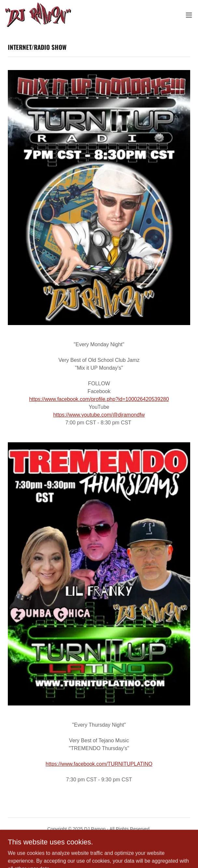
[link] (38, 15)
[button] (189, 15)
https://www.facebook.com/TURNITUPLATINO (99, 764)
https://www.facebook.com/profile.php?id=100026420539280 (99, 399)
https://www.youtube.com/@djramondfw (99, 415)
